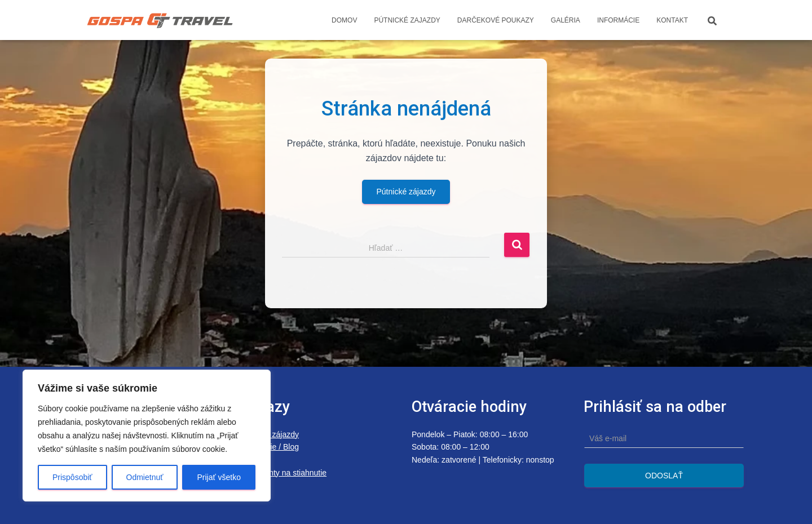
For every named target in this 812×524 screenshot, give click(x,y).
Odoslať (664, 476)
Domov (344, 20)
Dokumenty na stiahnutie (283, 473)
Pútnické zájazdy (406, 192)
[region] (147, 436)
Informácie (618, 20)
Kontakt (672, 20)
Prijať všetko (219, 477)
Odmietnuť (145, 477)
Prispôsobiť (72, 477)
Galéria (566, 20)
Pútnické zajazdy (407, 20)
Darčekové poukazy (496, 20)
